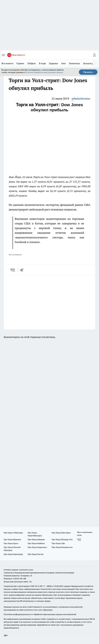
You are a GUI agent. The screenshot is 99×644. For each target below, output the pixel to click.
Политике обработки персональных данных (44, 72)
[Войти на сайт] (94, 55)
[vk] (13, 270)
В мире (43, 63)
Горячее (20, 63)
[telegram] (23, 270)
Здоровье (53, 63)
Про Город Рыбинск (36, 543)
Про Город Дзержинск (37, 547)
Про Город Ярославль (61, 533)
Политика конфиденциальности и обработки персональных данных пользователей (40, 614)
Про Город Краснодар (13, 554)
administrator (81, 98)
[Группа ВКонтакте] (79, 540)
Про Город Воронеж (12, 539)
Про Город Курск (11, 543)
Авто (64, 63)
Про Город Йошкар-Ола (62, 539)
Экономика (74, 63)
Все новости (7, 63)
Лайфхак (32, 63)
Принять (88, 72)
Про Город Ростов (36, 554)
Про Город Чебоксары (13, 533)
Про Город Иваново (36, 539)
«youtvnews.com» (26, 570)
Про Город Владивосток (62, 547)
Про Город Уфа (58, 543)
